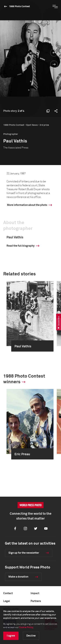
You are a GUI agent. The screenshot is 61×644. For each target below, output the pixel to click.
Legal (7, 601)
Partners (36, 601)
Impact (35, 593)
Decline (31, 636)
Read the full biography (20, 246)
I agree (11, 636)
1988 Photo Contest (19, 6)
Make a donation (18, 577)
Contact (8, 593)
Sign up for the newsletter (24, 553)
